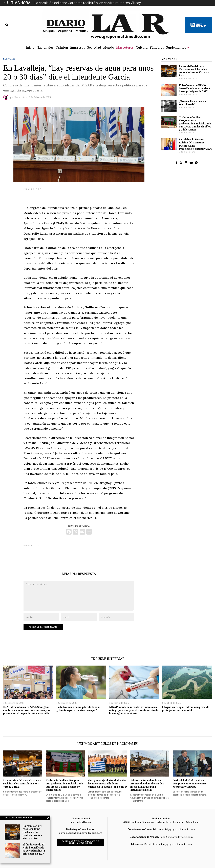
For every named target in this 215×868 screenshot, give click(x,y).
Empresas (78, 47)
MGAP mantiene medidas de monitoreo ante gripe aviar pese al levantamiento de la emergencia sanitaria (134, 710)
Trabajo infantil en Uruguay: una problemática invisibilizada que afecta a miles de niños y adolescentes (195, 124)
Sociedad (94, 47)
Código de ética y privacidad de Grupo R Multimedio (81, 842)
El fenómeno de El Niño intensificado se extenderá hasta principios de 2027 (194, 88)
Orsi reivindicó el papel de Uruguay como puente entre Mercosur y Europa (190, 784)
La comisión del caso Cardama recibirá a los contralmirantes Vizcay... (89, 3)
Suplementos (176, 47)
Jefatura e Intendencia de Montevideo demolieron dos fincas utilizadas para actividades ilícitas (147, 785)
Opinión (62, 47)
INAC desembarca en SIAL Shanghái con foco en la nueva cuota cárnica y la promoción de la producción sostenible (26, 710)
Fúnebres (157, 47)
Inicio (30, 47)
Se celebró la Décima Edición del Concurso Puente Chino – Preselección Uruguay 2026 (195, 144)
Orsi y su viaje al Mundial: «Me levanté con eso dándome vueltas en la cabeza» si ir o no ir (107, 784)
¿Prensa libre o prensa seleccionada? (192, 103)
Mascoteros (125, 47)
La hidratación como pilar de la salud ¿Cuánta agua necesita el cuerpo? (79, 709)
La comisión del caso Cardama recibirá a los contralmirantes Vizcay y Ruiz (194, 71)
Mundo (109, 47)
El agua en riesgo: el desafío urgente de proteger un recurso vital (186, 709)
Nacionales (45, 47)
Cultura (142, 47)
